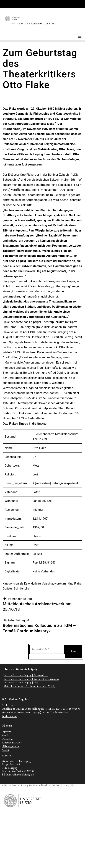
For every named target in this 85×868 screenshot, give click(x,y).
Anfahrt (5, 750)
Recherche (8, 705)
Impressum (7, 732)
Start (73, 651)
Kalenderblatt (33, 584)
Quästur (8, 589)
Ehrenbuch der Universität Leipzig (20, 713)
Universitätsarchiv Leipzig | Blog (21, 682)
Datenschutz (8, 739)
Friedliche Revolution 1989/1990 (62, 709)
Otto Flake (74, 584)
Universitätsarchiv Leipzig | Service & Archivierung (31, 679)
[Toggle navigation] (80, 36)
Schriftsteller (22, 589)
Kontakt (6, 735)
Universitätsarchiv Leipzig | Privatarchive (26, 675)
